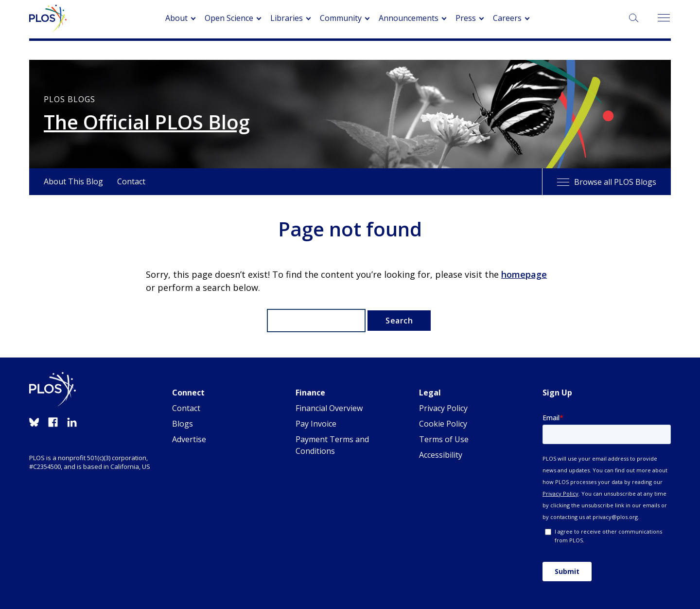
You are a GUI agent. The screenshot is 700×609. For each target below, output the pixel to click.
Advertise (189, 439)
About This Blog (73, 181)
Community (341, 18)
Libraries (287, 18)
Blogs (183, 424)
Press (466, 18)
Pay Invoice (316, 424)
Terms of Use (444, 439)
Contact (131, 181)
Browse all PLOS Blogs (607, 182)
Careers (507, 18)
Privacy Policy (443, 408)
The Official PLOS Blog (147, 122)
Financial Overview (329, 408)
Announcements (409, 18)
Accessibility (441, 455)
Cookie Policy (443, 424)
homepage (524, 274)
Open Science (229, 18)
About (176, 18)
